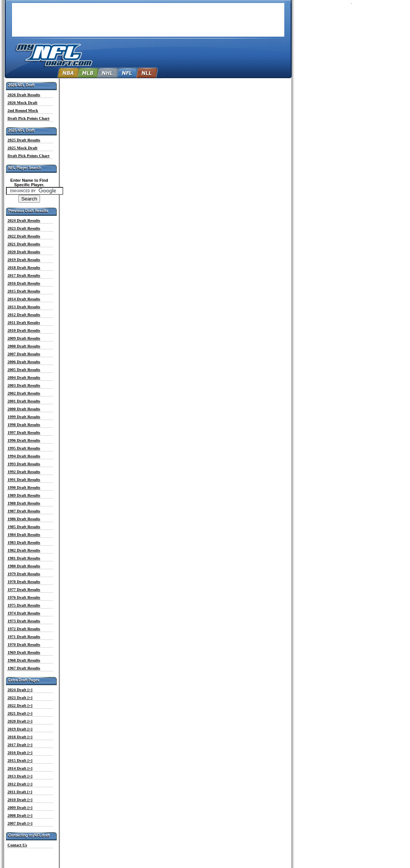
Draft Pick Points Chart (28, 118)
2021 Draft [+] (20, 713)
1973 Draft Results (24, 621)
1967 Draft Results (24, 668)
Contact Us (17, 845)
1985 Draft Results (24, 527)
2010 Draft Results (24, 330)
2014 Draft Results (24, 299)
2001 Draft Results (24, 401)
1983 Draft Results (24, 542)
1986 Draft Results (24, 519)
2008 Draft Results (24, 346)
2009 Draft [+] (20, 807)
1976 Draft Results (24, 597)
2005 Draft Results (24, 369)
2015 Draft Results (24, 291)
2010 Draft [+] (20, 800)
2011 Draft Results (24, 322)
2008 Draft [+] (20, 815)
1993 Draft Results (24, 464)
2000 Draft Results (24, 409)
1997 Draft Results (24, 432)
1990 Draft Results (24, 487)
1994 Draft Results (24, 456)
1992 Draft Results (24, 472)
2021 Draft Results (24, 244)
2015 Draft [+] (20, 760)
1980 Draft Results (24, 566)
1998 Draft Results (24, 424)
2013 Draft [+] (20, 776)
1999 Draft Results (24, 417)
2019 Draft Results (24, 260)
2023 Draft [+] (20, 697)
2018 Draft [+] (20, 737)
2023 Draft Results (24, 228)
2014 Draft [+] (20, 768)
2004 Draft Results (24, 377)
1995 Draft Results (24, 448)
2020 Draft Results (24, 252)
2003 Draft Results (24, 385)
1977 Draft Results (24, 589)
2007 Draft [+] (20, 823)
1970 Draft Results (24, 644)
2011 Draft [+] (20, 792)
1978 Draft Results (24, 582)
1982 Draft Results (24, 550)
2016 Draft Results (24, 283)
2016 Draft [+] (20, 752)
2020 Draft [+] (20, 721)
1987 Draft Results (24, 511)
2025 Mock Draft (22, 148)
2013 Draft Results (24, 307)
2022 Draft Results (24, 236)
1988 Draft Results (24, 503)
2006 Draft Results (24, 362)
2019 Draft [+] (20, 729)
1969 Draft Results (24, 652)
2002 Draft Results (24, 393)
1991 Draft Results (24, 479)
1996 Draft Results (24, 440)
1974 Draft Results (24, 613)
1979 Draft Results (24, 574)
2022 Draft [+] (20, 705)
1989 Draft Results (24, 495)
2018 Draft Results (24, 267)
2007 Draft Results (24, 354)
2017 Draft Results (24, 275)
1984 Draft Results (24, 534)
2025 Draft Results (24, 140)
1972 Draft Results (24, 629)
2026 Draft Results (24, 95)
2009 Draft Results (24, 338)
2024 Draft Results (24, 220)
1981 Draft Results (24, 558)
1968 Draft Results (24, 660)
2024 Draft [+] (20, 690)
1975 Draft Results (24, 605)
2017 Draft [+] (20, 745)
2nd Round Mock (23, 110)
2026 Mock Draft (22, 102)
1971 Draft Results (24, 637)
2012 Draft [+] (20, 784)
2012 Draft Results (24, 315)
